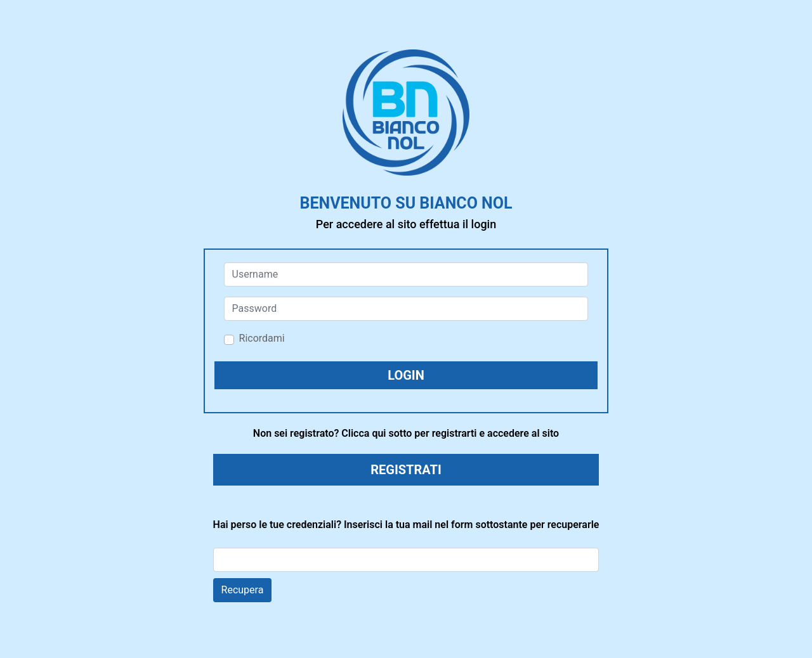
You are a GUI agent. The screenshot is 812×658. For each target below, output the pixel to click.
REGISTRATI (406, 470)
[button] (406, 375)
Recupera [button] (243, 590)
